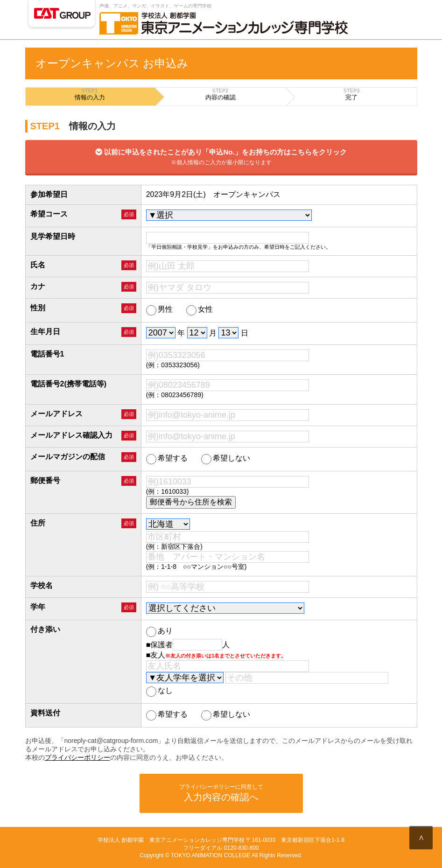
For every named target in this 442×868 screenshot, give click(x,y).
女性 (200, 310)
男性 (159, 310)
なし (159, 691)
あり (159, 631)
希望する (167, 458)
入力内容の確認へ (221, 793)
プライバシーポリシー (77, 757)
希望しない (226, 458)
